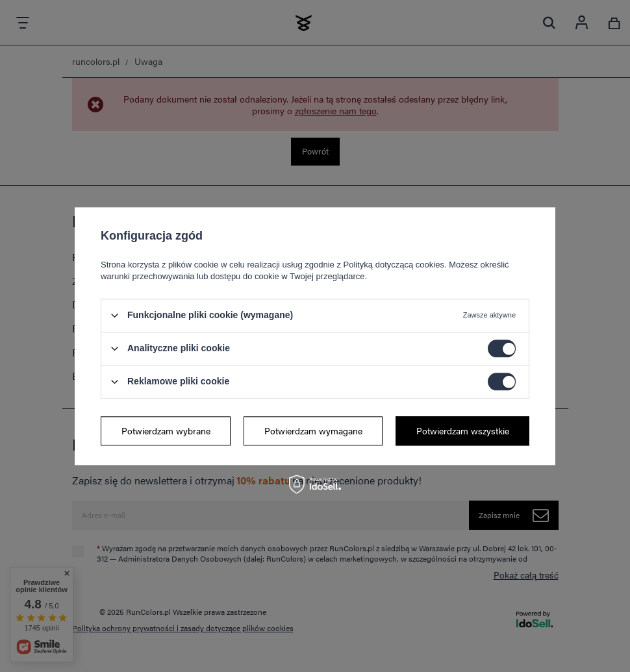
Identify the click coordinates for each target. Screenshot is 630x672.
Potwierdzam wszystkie (463, 430)
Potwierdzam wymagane (313, 430)
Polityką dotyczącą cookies (394, 265)
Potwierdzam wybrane (166, 430)
